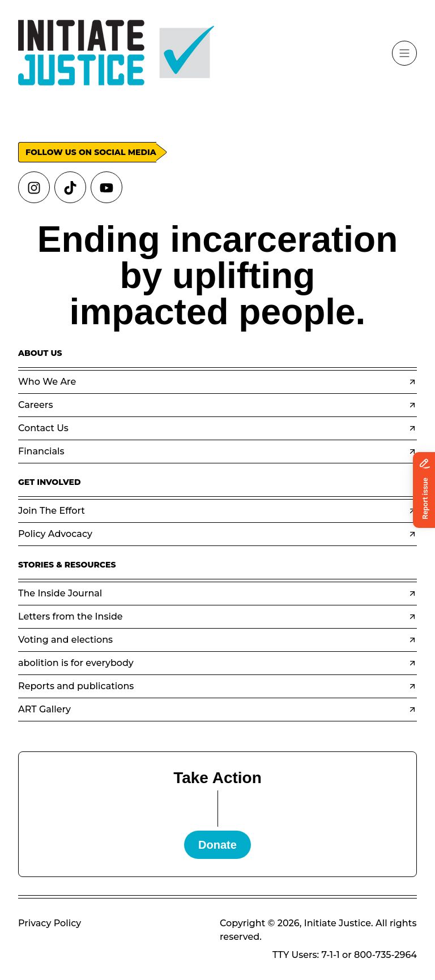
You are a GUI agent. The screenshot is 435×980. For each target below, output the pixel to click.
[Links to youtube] (106, 187)
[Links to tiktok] (70, 187)
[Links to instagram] (34, 187)
